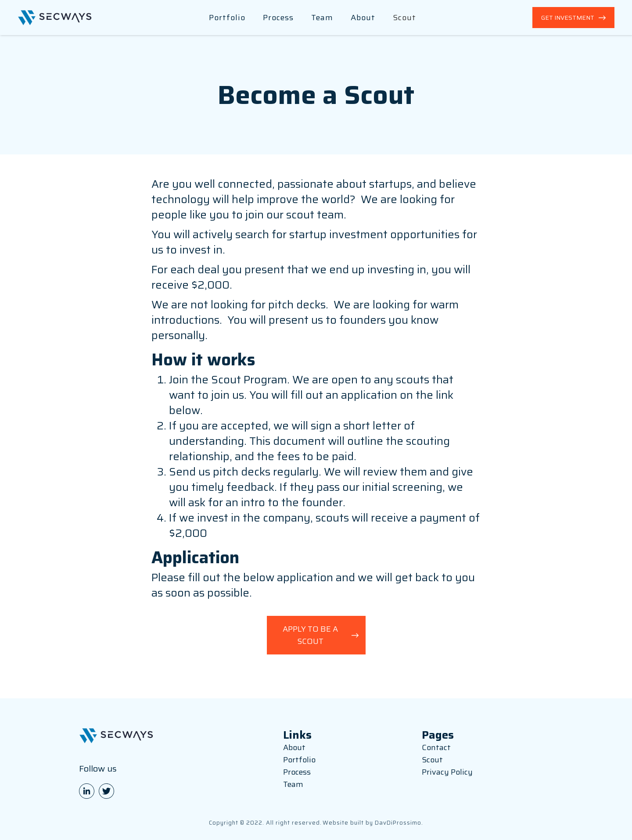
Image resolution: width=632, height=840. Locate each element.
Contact (436, 747)
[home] (55, 18)
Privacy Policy (447, 772)
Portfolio (227, 18)
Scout (404, 18)
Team (322, 18)
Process (278, 18)
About (363, 18)
